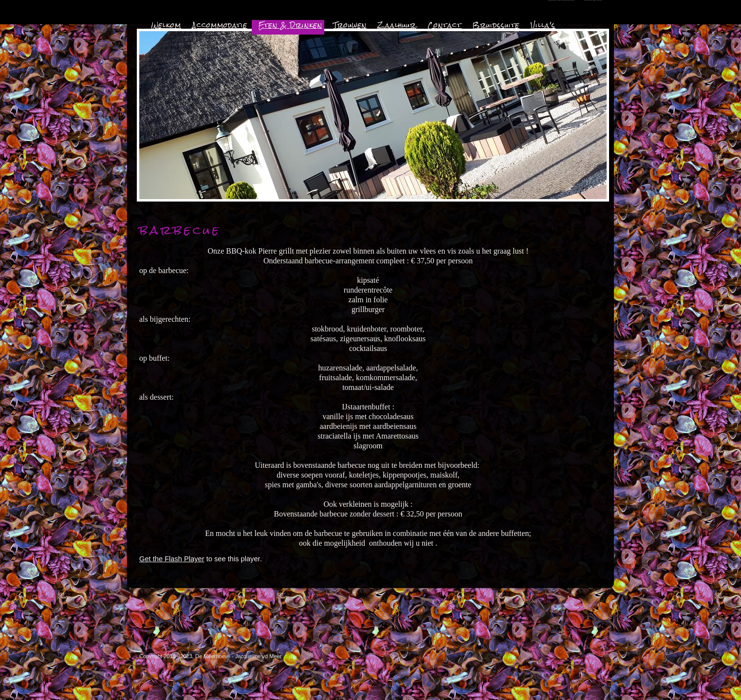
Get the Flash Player (172, 559)
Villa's (543, 25)
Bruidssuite (496, 25)
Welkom (166, 25)
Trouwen (350, 25)
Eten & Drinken (290, 25)
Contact (445, 25)
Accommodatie (220, 25)
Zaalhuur (397, 25)
